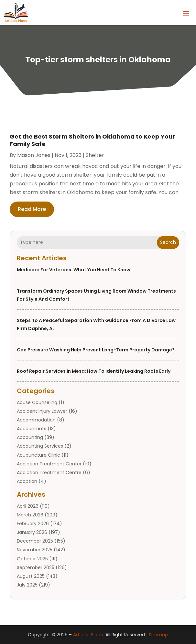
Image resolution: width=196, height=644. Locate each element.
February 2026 (33, 524)
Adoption (27, 481)
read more (32, 209)
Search (168, 242)
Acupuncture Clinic (38, 455)
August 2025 (31, 576)
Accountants (32, 429)
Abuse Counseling (37, 402)
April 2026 (28, 506)
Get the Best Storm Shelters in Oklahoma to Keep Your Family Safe (92, 140)
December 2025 (35, 541)
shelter (95, 155)
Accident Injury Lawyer (42, 411)
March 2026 (30, 515)
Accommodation (36, 420)
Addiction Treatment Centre (49, 473)
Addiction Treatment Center (49, 464)
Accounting (30, 437)
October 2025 (32, 559)
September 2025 (36, 567)
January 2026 (32, 532)
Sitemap (158, 635)
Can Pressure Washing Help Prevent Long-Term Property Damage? (96, 350)
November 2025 (35, 550)
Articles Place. (89, 635)
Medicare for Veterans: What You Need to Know (74, 270)
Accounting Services (40, 446)
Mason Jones (34, 155)
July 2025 (27, 585)
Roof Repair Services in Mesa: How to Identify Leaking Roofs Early (94, 371)
